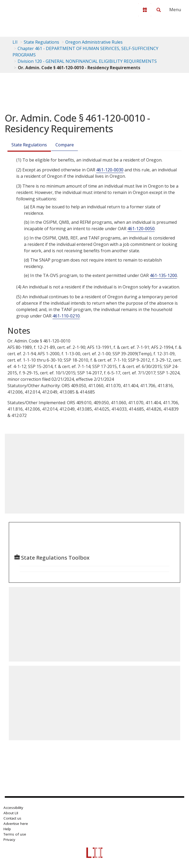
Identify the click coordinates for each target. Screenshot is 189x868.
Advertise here (16, 824)
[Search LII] (159, 10)
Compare (65, 145)
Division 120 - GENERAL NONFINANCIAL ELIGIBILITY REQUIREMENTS (87, 61)
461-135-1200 (163, 275)
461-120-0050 (141, 229)
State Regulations (41, 42)
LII (15, 42)
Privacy (9, 840)
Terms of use (15, 834)
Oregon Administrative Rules (94, 42)
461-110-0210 (66, 316)
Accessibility (13, 808)
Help (7, 829)
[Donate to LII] (145, 10)
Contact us (12, 818)
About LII (11, 813)
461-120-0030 (110, 170)
